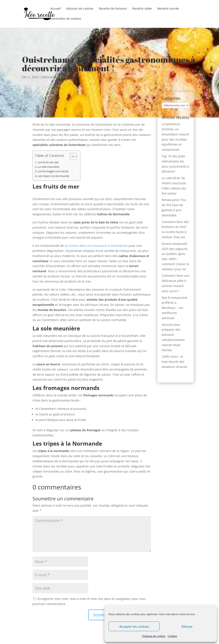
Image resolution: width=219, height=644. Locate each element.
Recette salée (142, 9)
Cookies (172, 636)
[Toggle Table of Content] (71, 156)
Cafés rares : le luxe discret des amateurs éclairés (175, 362)
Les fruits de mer (48, 162)
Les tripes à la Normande (53, 176)
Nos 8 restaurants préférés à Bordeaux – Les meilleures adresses (175, 308)
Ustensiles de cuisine (66, 19)
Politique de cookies (154, 636)
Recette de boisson (113, 9)
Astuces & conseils (55, 77)
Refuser (187, 626)
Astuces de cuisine (80, 9)
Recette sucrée (168, 9)
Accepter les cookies (134, 626)
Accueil (56, 9)
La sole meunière (48, 167)
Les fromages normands (53, 171)
